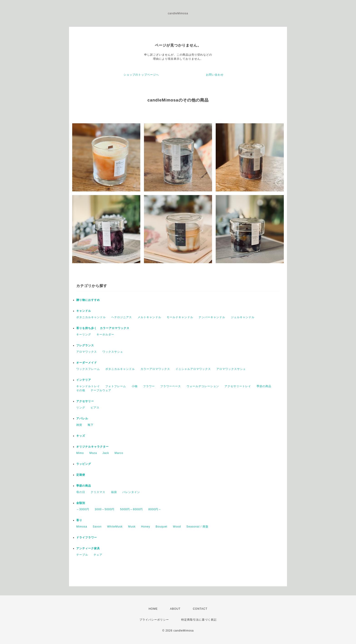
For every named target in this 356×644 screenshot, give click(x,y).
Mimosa (82, 527)
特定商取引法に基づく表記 (199, 620)
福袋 (114, 492)
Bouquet (161, 527)
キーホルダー (105, 334)
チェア (98, 555)
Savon (97, 527)
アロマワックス (87, 352)
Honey (146, 527)
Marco (119, 453)
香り (79, 520)
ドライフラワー (87, 537)
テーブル (82, 555)
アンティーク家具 (88, 548)
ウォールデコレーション (203, 386)
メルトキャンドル (149, 317)
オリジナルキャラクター (93, 447)
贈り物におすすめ (88, 300)
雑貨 (79, 425)
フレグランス (85, 345)
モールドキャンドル (180, 317)
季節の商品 (264, 386)
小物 (135, 386)
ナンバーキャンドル (212, 317)
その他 (81, 390)
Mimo (80, 453)
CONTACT (200, 609)
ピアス (95, 408)
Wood (177, 527)
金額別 (81, 503)
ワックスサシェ (113, 352)
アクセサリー (85, 401)
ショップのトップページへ (141, 75)
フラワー (149, 386)
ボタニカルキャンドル (91, 317)
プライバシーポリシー (154, 620)
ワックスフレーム (88, 369)
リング (81, 408)
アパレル (82, 419)
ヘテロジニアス (122, 317)
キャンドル (84, 311)
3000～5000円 (105, 509)
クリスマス (98, 492)
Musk (132, 527)
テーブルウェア (101, 390)
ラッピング (84, 464)
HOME (153, 609)
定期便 (81, 475)
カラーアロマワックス (155, 369)
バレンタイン (131, 492)
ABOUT (175, 609)
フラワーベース (171, 386)
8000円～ (155, 509)
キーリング (84, 334)
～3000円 (83, 509)
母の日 (81, 492)
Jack (106, 453)
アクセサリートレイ (238, 386)
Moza (93, 453)
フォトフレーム (116, 386)
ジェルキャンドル (243, 317)
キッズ (81, 436)
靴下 (91, 425)
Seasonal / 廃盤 (197, 527)
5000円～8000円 (131, 509)
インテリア (84, 380)
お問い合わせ (215, 75)
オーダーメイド (87, 363)
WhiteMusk (115, 527)
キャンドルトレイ (88, 386)
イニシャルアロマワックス (193, 369)
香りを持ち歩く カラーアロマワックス (103, 328)
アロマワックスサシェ (231, 369)
